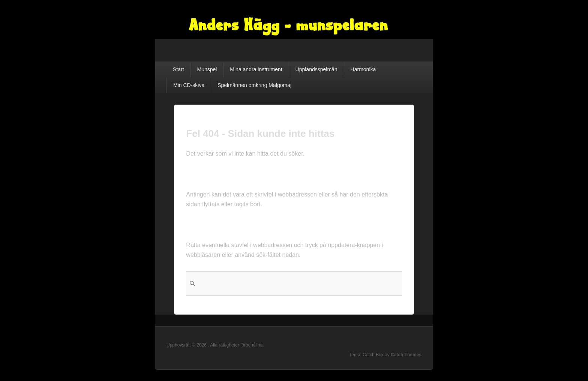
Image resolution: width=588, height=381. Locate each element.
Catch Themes (406, 355)
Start (178, 69)
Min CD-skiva (189, 85)
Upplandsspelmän (316, 69)
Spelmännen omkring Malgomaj (254, 85)
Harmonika (363, 69)
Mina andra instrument (256, 69)
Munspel (207, 69)
